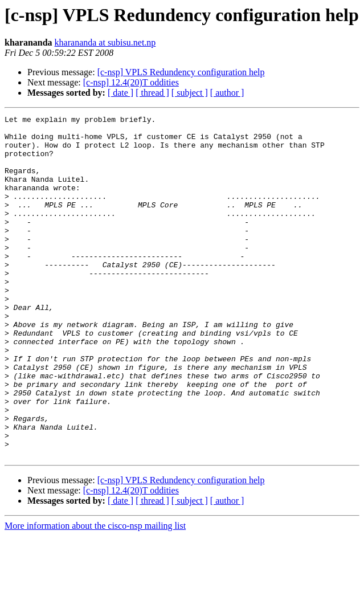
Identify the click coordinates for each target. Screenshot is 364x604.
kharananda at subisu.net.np (105, 42)
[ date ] (120, 93)
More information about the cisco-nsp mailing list (95, 594)
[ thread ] (152, 93)
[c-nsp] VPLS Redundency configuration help (181, 72)
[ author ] (227, 93)
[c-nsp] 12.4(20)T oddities (131, 82)
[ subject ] (190, 93)
